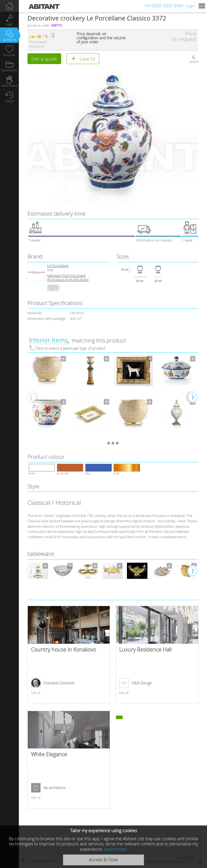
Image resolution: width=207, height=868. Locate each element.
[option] (47, 397)
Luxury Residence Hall (157, 655)
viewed (194, 62)
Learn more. (116, 849)
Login (190, 6)
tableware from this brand (66, 276)
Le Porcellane (58, 266)
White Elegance (69, 760)
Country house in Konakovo (69, 655)
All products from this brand (68, 280)
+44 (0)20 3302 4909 (164, 6)
